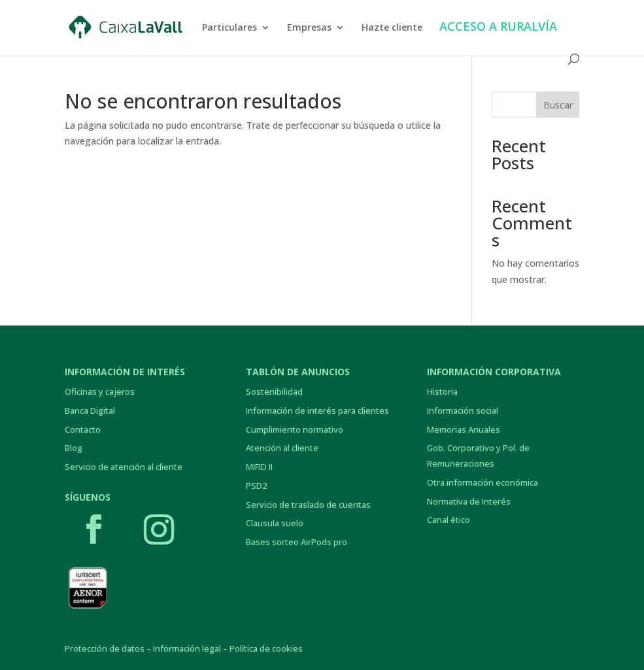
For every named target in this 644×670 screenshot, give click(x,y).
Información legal (187, 648)
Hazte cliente (392, 28)
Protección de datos (105, 648)
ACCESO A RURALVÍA (498, 28)
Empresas (309, 28)
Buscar (558, 105)
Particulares (229, 28)
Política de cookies (266, 648)
